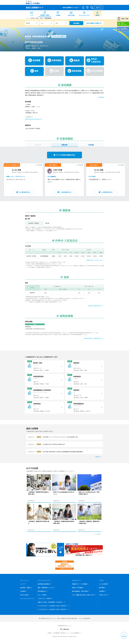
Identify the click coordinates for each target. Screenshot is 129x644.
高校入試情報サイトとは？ (71, 8)
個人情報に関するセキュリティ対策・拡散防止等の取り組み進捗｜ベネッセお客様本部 (64, 618)
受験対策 (64, 145)
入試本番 (91, 145)
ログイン (99, 8)
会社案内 (50, 633)
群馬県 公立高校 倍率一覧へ (96, 306)
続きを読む (101, 97)
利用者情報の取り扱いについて (64, 626)
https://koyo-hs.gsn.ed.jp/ (32, 119)
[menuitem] (32, 13)
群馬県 (28, 23)
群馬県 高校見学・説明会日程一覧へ (93, 338)
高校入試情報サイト (35, 7)
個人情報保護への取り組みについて (61, 633)
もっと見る (97, 534)
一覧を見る (97, 457)
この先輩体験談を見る (24, 192)
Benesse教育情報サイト (76, 633)
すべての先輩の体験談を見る (66, 155)
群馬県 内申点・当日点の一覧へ (95, 260)
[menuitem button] (97, 13)
